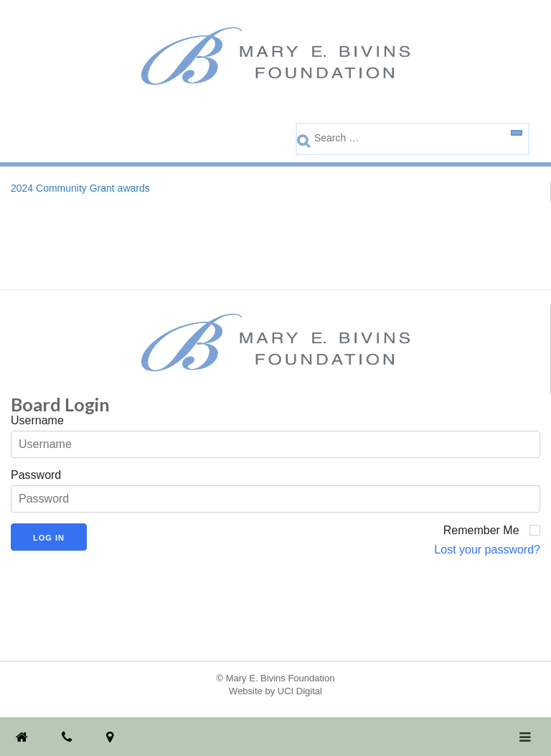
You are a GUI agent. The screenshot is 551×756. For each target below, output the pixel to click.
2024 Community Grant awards (80, 188)
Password (36, 475)
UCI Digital (300, 691)
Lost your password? (487, 550)
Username (37, 420)
